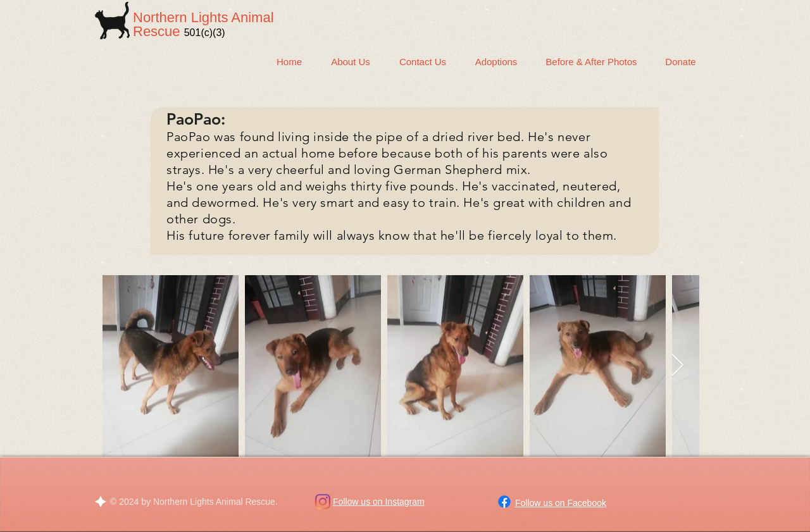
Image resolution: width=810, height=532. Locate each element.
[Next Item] (677, 366)
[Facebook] (504, 502)
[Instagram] (323, 502)
